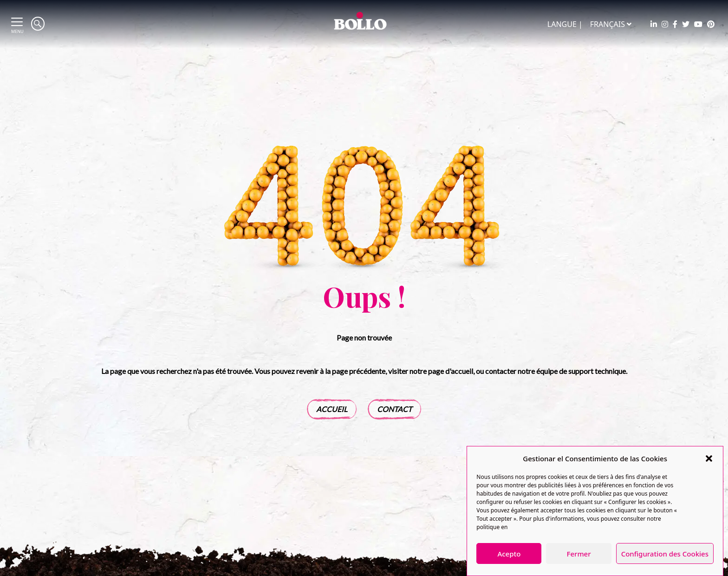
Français (611, 24)
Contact (394, 409)
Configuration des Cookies (665, 554)
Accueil (332, 409)
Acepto (509, 554)
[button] (709, 458)
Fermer (579, 554)
